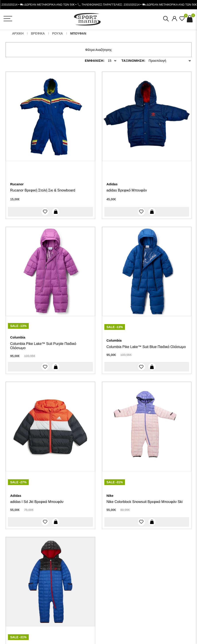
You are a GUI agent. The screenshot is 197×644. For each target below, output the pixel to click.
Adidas (112, 184)
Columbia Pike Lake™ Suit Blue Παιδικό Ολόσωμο (146, 347)
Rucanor (17, 184)
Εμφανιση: (95, 61)
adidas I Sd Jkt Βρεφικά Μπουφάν (37, 502)
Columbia (18, 337)
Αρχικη (18, 33)
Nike (110, 496)
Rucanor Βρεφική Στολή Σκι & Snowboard (43, 190)
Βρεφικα (38, 33)
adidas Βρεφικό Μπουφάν (127, 190)
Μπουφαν (78, 33)
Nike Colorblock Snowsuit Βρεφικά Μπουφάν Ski (145, 502)
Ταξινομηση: (133, 61)
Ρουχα (57, 33)
